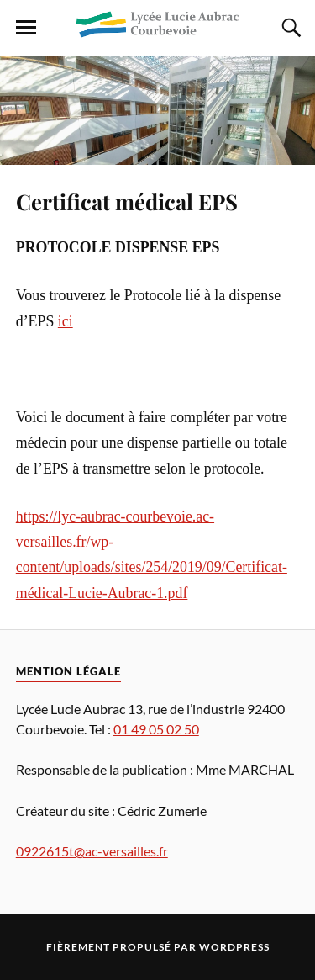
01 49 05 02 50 (156, 729)
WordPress (234, 947)
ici (66, 321)
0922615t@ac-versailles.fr (92, 851)
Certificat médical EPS (127, 201)
